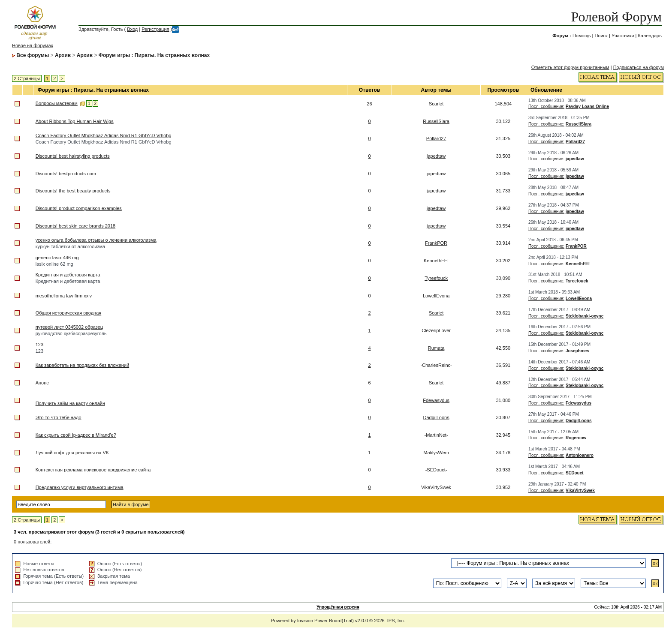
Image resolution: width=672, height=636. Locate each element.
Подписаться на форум (639, 67)
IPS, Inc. (396, 621)
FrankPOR (436, 243)
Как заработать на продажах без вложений (82, 365)
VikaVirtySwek (580, 490)
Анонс (42, 383)
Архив (63, 55)
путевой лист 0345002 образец (69, 327)
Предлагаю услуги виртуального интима (80, 487)
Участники (623, 36)
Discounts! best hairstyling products (73, 156)
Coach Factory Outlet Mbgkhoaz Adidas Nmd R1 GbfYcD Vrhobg (104, 135)
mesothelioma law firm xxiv (64, 296)
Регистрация (155, 29)
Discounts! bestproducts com (66, 174)
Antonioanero (580, 455)
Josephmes (577, 351)
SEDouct (575, 473)
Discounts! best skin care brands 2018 (76, 226)
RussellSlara (436, 121)
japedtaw (436, 156)
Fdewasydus (436, 400)
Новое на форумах (33, 45)
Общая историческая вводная (69, 313)
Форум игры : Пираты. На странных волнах (154, 55)
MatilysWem (436, 453)
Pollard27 (436, 138)
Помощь (582, 36)
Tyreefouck (436, 278)
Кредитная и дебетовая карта (68, 275)
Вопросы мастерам (57, 103)
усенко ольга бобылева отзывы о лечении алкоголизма (96, 240)
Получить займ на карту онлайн (70, 403)
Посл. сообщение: (546, 106)
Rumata (436, 348)
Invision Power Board (319, 621)
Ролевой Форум (616, 17)
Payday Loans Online (587, 106)
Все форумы (33, 55)
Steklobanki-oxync (585, 316)
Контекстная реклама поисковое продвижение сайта (93, 470)
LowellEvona (436, 296)
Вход (132, 29)
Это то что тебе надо (59, 417)
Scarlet (436, 104)
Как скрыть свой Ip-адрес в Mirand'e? (76, 435)
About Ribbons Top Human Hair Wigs (75, 121)
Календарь (650, 36)
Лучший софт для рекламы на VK (72, 453)
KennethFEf (436, 261)
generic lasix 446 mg (57, 258)
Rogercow (576, 438)
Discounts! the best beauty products (73, 191)
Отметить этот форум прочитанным (570, 67)
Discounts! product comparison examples (79, 208)
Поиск (601, 36)
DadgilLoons (436, 417)
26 (369, 104)
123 (39, 345)
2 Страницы (27, 78)
